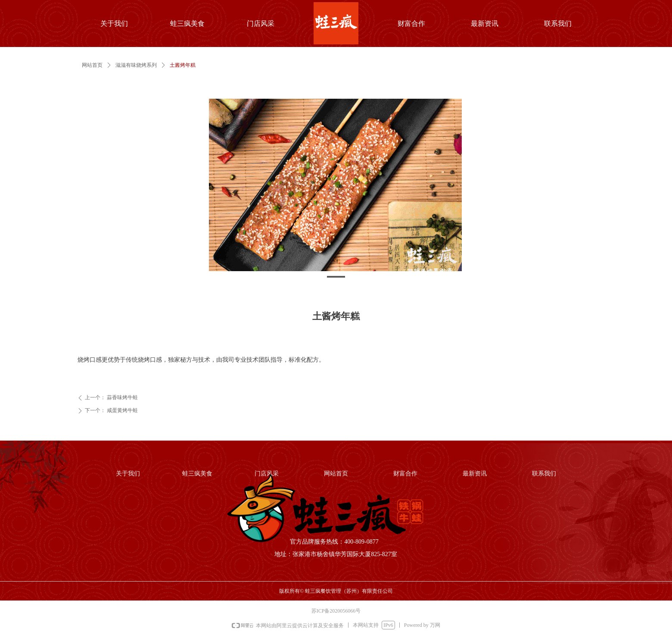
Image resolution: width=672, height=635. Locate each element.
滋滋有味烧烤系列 (136, 65)
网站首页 (92, 65)
